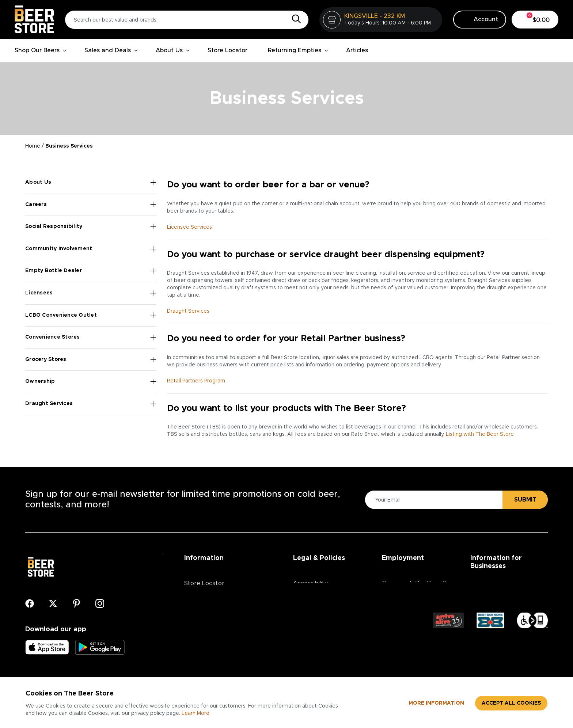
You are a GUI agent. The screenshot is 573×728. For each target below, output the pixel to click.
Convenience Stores (91, 338)
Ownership (91, 382)
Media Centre (203, 630)
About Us (173, 50)
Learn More (196, 713)
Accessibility (310, 583)
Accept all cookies (511, 703)
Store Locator (227, 50)
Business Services (495, 583)
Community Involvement (91, 249)
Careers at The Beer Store (420, 583)
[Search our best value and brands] (187, 20)
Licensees (91, 293)
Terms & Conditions (320, 607)
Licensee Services (189, 227)
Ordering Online (206, 642)
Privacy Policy (312, 595)
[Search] (295, 19)
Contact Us (200, 618)
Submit (525, 500)
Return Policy (312, 618)
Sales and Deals (111, 50)
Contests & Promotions (217, 607)
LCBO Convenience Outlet (91, 315)
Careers (91, 205)
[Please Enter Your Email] (433, 500)
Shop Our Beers (41, 50)
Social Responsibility (91, 227)
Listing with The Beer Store (480, 434)
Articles (357, 50)
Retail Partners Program (196, 381)
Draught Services (91, 404)
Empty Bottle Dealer (91, 271)
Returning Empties (298, 50)
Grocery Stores (91, 360)
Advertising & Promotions (506, 595)
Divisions (394, 595)
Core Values (399, 607)
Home (33, 146)
